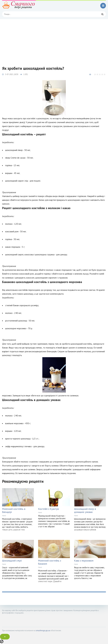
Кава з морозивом (84, 561)
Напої (4, 516)
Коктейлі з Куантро (49, 509)
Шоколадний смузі (12, 561)
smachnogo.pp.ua (43, 631)
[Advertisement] (54, 40)
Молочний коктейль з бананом (50, 562)
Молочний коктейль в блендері (14, 510)
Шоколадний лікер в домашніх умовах (85, 510)
